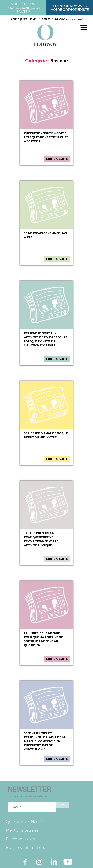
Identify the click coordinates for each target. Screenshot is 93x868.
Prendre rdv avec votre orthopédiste (70, 8)
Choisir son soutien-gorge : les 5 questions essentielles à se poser (46, 137)
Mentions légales (22, 830)
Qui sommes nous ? (25, 822)
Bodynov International (26, 848)
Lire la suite (57, 159)
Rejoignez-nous (20, 839)
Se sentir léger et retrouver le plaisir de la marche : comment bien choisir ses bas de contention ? (45, 741)
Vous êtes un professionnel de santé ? (23, 8)
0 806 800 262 (53, 19)
